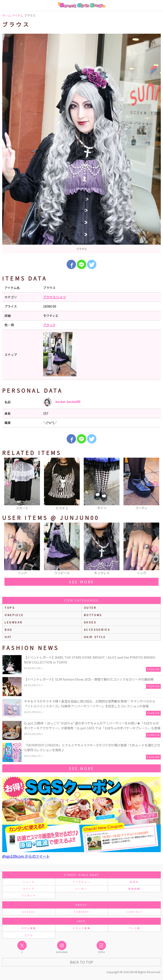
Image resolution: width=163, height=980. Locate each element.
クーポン (81, 889)
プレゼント (29, 895)
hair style (95, 637)
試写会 (134, 882)
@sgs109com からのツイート (26, 856)
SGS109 (29, 912)
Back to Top (81, 962)
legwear (14, 622)
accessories (97, 630)
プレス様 (134, 928)
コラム (29, 935)
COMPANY (81, 912)
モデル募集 (29, 928)
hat (8, 637)
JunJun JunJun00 (62, 402)
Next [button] (155, 484)
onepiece (14, 615)
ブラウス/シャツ (55, 297)
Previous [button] (8, 484)
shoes (90, 622)
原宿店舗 (134, 889)
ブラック (49, 325)
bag (9, 630)
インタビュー (81, 882)
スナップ (29, 889)
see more (81, 582)
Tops (10, 608)
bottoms (93, 615)
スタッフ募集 (81, 928)
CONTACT (134, 912)
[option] (81, 143)
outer (90, 608)
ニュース (29, 882)
